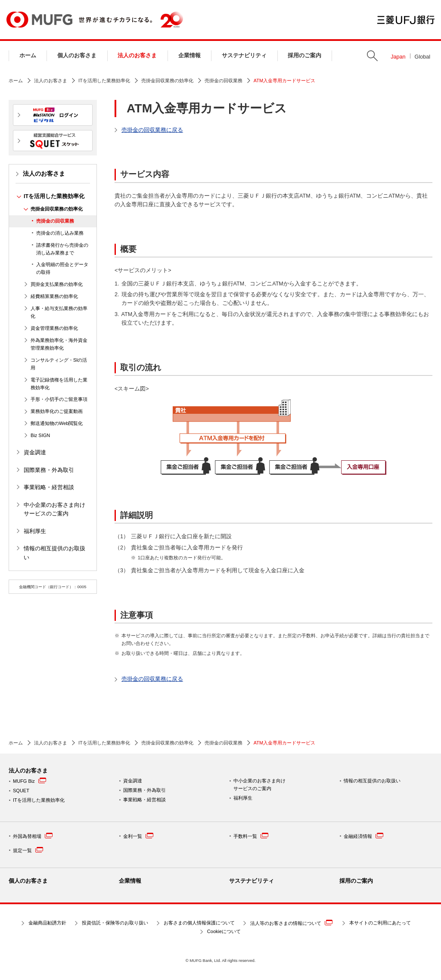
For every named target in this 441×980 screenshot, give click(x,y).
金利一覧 (138, 836)
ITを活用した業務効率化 (104, 81)
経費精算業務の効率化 (54, 296)
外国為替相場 (33, 836)
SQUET (21, 791)
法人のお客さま (137, 56)
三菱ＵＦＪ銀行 (406, 20)
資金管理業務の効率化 (54, 328)
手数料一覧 (251, 836)
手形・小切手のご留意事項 (59, 399)
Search (372, 56)
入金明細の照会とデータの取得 (62, 268)
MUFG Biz (24, 781)
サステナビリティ (244, 56)
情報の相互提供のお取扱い (54, 553)
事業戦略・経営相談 (49, 487)
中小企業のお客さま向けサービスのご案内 (54, 509)
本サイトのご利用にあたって (380, 923)
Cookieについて (224, 931)
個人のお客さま (77, 56)
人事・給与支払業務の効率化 (59, 312)
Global (422, 57)
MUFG (39, 20)
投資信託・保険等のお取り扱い (115, 923)
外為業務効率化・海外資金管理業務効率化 (59, 344)
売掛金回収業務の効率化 (167, 81)
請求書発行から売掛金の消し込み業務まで (62, 249)
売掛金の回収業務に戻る (152, 130)
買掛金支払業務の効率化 (57, 284)
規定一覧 (28, 850)
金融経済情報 (363, 836)
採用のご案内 (304, 56)
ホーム (28, 56)
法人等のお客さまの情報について (291, 923)
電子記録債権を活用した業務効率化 (59, 384)
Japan (398, 57)
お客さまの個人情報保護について (199, 923)
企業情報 (189, 56)
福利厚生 (35, 531)
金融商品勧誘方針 (47, 923)
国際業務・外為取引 (49, 470)
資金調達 (35, 453)
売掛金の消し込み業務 (60, 233)
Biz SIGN (40, 435)
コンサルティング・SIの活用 (59, 364)
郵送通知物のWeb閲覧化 (57, 423)
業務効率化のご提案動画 (57, 411)
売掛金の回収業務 (224, 81)
